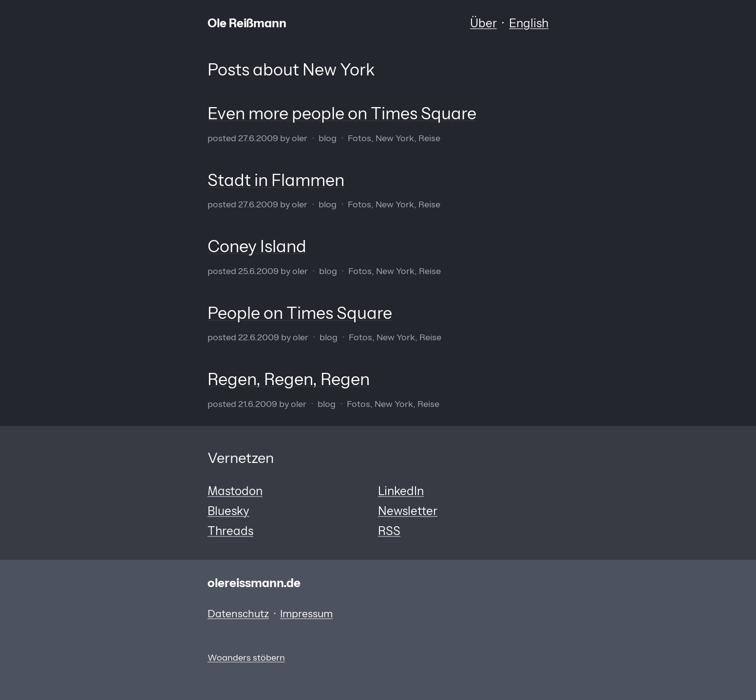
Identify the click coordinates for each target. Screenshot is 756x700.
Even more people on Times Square (342, 113)
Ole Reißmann (247, 23)
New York (395, 138)
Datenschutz (238, 614)
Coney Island (257, 246)
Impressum (306, 614)
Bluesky (228, 511)
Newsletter (408, 511)
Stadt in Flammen (276, 180)
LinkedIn (401, 491)
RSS (389, 531)
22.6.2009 (259, 337)
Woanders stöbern (246, 657)
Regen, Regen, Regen (289, 379)
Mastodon (235, 491)
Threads (230, 531)
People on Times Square (300, 313)
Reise (429, 138)
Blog (328, 138)
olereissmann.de (254, 583)
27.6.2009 (258, 138)
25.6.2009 (258, 271)
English (529, 23)
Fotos (359, 138)
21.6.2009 (258, 404)
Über (483, 23)
